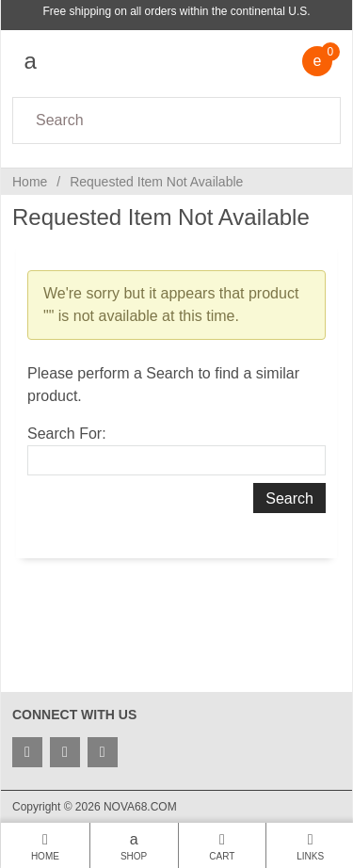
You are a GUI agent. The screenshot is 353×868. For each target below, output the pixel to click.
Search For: (67, 434)
